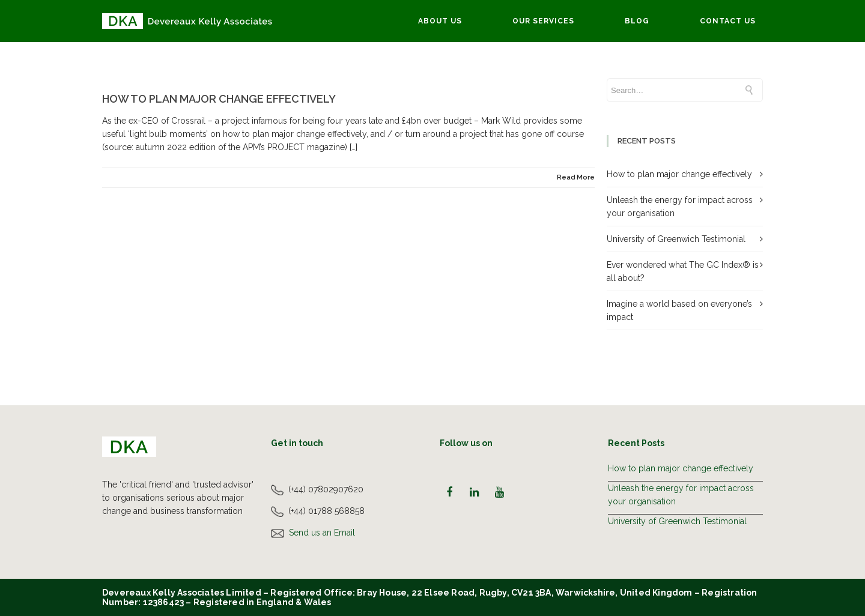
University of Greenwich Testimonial (676, 239)
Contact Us (728, 21)
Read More (576, 177)
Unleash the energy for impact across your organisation (681, 495)
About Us (440, 21)
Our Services (543, 21)
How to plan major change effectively (219, 99)
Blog (637, 21)
